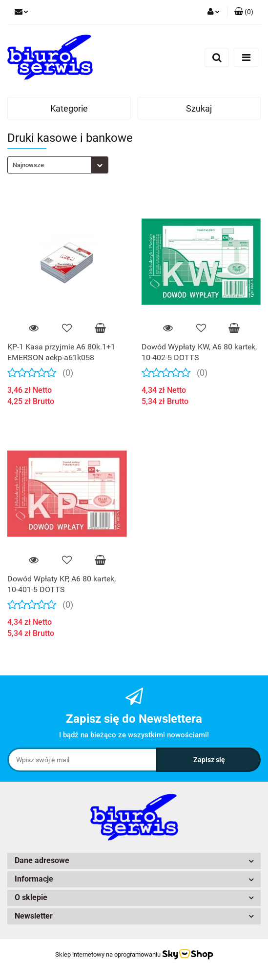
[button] (244, 12)
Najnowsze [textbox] (28, 165)
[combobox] (58, 165)
